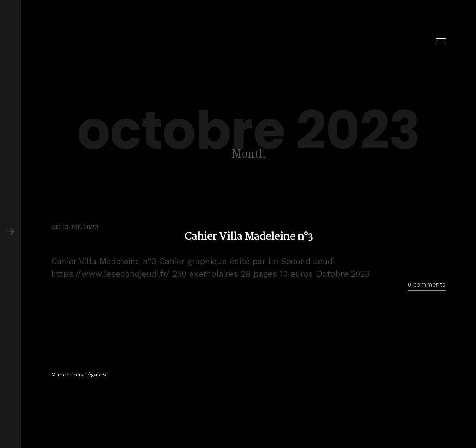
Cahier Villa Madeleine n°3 (249, 237)
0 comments (427, 285)
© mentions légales (79, 375)
